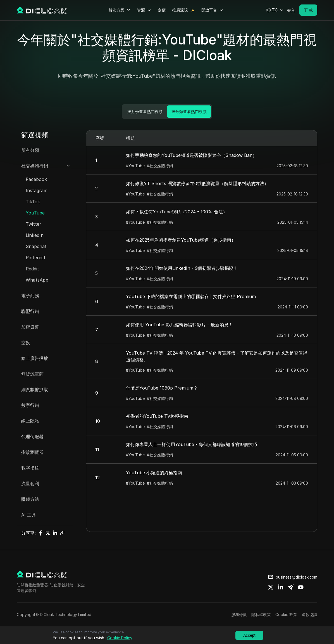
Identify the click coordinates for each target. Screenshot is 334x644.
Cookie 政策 (286, 614)
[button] (275, 10)
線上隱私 (30, 421)
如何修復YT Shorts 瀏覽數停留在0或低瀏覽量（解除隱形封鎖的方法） (197, 183)
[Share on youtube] (301, 587)
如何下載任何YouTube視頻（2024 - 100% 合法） (177, 212)
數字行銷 (30, 405)
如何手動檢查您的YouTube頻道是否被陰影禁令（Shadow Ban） (191, 155)
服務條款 (239, 614)
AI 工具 (29, 515)
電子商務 (30, 296)
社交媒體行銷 (35, 166)
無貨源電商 (32, 374)
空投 (26, 343)
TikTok (33, 202)
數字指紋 (30, 468)
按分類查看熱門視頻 (189, 111)
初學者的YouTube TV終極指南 (157, 416)
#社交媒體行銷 (160, 166)
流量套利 (30, 483)
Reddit (32, 269)
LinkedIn (35, 235)
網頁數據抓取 (35, 390)
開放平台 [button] (212, 10)
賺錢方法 (30, 499)
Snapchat (36, 246)
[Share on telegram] (291, 587)
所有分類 (30, 150)
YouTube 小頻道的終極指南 (154, 473)
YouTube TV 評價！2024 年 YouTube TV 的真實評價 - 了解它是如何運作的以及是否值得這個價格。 (217, 356)
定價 (162, 10)
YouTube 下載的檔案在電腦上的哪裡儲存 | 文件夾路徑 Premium (191, 296)
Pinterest (36, 258)
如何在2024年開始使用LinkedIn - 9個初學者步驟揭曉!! (181, 268)
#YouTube (135, 166)
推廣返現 (180, 10)
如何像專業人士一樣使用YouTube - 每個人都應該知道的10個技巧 (192, 444)
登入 (291, 10)
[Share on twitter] (271, 587)
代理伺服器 (32, 437)
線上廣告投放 (35, 358)
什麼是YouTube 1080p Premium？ (162, 388)
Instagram (37, 190)
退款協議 (309, 614)
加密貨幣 (30, 327)
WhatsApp (37, 280)
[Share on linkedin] (281, 587)
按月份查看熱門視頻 (145, 111)
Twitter (34, 224)
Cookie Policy (120, 638)
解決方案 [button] (120, 10)
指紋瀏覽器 (32, 452)
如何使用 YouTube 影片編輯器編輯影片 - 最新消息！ (179, 325)
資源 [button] (144, 10)
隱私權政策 (261, 614)
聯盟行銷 (30, 311)
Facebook (36, 179)
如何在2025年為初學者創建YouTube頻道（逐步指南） (181, 240)
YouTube (35, 213)
